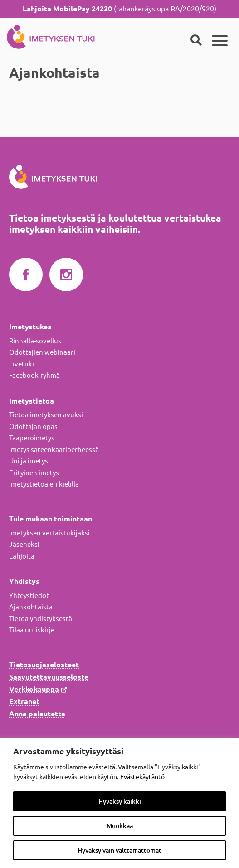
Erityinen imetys (34, 473)
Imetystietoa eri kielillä (44, 484)
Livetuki (22, 364)
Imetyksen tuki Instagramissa (66, 275)
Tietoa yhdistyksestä (41, 619)
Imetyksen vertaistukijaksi (49, 533)
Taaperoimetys (32, 438)
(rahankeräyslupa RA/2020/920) (119, 9)
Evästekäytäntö (142, 777)
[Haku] (196, 41)
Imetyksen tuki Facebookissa (26, 275)
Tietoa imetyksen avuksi (46, 415)
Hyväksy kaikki (120, 801)
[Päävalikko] (220, 41)
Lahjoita (22, 556)
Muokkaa (120, 826)
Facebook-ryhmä (34, 375)
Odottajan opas (33, 427)
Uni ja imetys (29, 461)
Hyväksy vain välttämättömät (119, 850)
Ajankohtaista (31, 607)
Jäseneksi (24, 544)
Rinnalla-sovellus (35, 341)
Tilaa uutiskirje (32, 630)
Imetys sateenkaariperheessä (54, 450)
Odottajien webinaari (42, 352)
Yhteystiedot (29, 596)
